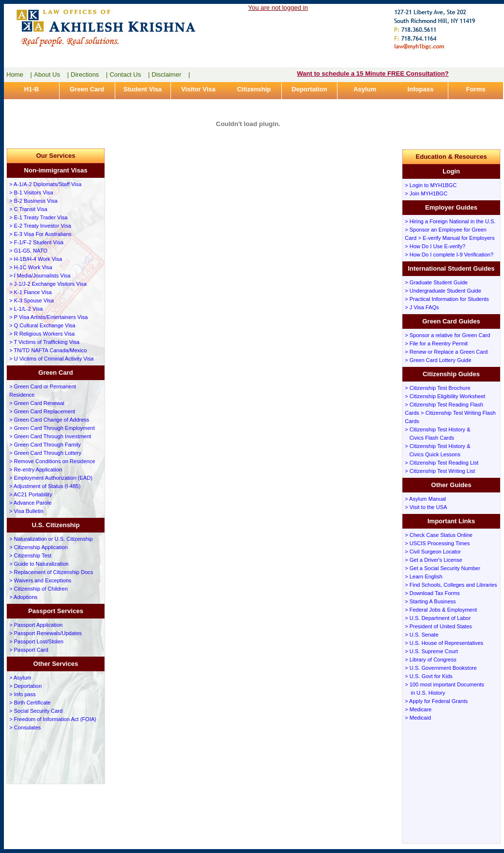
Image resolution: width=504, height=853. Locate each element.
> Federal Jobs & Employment (441, 610)
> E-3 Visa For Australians (40, 234)
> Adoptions (23, 597)
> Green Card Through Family (45, 445)
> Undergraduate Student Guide (443, 291)
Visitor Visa (198, 89)
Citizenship (254, 89)
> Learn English (424, 576)
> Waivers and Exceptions (40, 580)
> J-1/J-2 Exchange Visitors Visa (48, 284)
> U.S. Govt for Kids (429, 676)
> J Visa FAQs (422, 307)
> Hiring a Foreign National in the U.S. (450, 221)
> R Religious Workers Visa (42, 334)
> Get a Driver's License (433, 560)
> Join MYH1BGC (426, 193)
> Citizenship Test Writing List (440, 471)
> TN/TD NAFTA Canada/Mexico (48, 350)
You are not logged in (278, 8)
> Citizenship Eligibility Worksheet (445, 396)
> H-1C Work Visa (31, 267)
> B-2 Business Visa (33, 201)
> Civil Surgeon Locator (433, 552)
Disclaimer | (171, 75)
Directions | (89, 75)
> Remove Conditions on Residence (52, 461)
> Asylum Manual (425, 499)
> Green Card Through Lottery (45, 453)
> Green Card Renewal (37, 403)
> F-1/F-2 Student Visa (36, 242)
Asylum (365, 89)
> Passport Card (29, 650)
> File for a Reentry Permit (436, 343)
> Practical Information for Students (447, 299)
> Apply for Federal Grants (436, 701)
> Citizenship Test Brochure (438, 388)
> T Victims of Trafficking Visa (44, 342)
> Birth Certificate (30, 703)
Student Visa (143, 89)
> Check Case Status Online (439, 535)
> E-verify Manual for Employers (456, 238)
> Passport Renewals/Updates (45, 633)
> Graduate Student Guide (436, 282)
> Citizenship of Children (39, 589)
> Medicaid (418, 718)
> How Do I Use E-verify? (435, 246)
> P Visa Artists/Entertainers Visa (49, 317)
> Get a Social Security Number (442, 568)
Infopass (420, 89)
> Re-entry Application (36, 469)
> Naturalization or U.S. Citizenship (51, 539)
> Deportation (25, 686)
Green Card (87, 89)
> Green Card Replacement (42, 411)
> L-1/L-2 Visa (26, 309)
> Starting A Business (430, 601)
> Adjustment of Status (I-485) (45, 486)
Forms (476, 89)
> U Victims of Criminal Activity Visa (52, 359)
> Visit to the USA (426, 507)
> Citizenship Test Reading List (442, 463)
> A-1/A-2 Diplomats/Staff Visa (45, 184)
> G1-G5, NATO (28, 251)
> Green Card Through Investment (50, 436)
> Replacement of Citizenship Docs (51, 572)
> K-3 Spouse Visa (31, 300)
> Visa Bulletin (26, 511)
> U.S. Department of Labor (438, 618)
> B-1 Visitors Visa (31, 192)
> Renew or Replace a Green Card (446, 352)
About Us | (52, 75)
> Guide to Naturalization (39, 564)
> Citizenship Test (30, 555)
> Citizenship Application (39, 547)
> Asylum (20, 678)
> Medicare (418, 709)
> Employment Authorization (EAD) (51, 478)
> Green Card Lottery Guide (438, 360)
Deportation (309, 89)
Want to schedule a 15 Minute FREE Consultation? (373, 74)
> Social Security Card (36, 711)
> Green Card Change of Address (49, 420)
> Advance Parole (31, 503)
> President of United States (438, 626)
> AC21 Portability (31, 494)
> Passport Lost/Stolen (36, 641)
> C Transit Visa (28, 209)
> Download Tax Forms (432, 593)
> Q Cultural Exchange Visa (42, 325)
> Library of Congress (430, 660)
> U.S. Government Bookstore (441, 668)
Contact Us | (129, 75)
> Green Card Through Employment (52, 428)
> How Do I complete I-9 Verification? (449, 255)
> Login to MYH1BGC (431, 185)
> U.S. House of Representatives (444, 643)
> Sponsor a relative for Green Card (448, 335)
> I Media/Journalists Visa (40, 276)
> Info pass (22, 694)
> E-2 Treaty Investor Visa (40, 226)
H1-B (31, 89)
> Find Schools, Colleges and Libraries (451, 585)
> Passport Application (36, 625)
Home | (19, 75)
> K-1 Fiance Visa (31, 292)
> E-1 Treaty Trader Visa (38, 217)
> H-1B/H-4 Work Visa (36, 259)
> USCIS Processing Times (437, 543)
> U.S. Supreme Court (431, 651)
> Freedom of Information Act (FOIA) (53, 719)
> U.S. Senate (422, 635)
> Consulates (25, 727)
